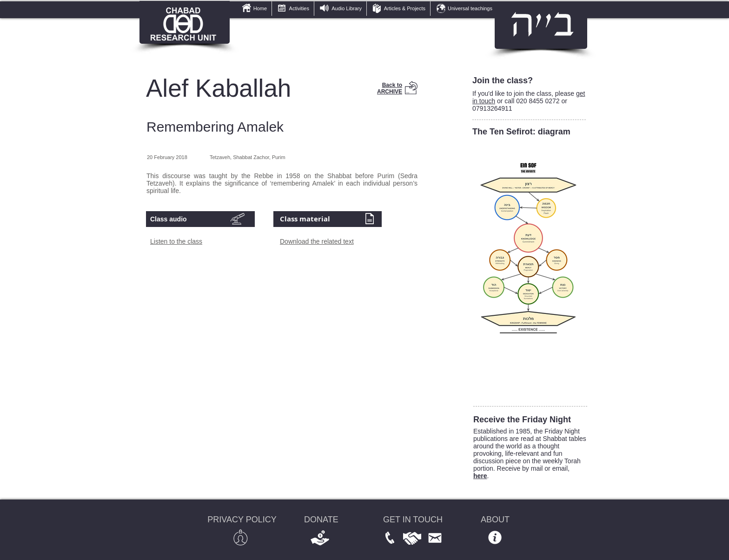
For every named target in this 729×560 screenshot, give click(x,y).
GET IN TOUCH (413, 520)
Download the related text (317, 241)
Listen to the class (176, 241)
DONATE (321, 520)
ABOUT (495, 520)
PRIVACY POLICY (242, 520)
